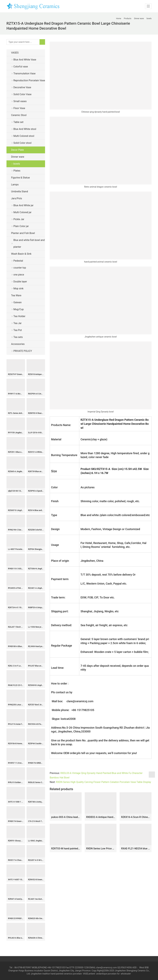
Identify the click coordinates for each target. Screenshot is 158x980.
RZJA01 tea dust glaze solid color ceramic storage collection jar (36, 899)
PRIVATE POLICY (25, 351)
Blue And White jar (23, 205)
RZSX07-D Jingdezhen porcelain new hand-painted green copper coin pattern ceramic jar (16, 510)
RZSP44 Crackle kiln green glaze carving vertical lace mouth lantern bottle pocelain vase (36, 744)
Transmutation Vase (24, 73)
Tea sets (18, 337)
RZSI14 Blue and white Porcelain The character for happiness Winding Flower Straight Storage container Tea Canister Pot (36, 510)
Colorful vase (21, 67)
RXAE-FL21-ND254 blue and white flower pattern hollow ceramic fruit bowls (136, 849)
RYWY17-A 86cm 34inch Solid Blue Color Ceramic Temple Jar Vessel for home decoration (16, 394)
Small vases (20, 101)
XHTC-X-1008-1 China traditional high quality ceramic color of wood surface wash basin (16, 802)
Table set (18, 122)
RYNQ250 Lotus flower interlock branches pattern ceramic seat (16, 705)
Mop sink (18, 288)
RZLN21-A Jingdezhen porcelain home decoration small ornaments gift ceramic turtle (36, 588)
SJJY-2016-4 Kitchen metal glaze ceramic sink (36, 433)
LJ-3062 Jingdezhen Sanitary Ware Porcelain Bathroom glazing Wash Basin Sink (36, 841)
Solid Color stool (22, 143)
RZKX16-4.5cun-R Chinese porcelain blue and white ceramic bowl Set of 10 (136, 817)
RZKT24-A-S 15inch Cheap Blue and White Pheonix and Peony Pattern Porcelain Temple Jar (16, 608)
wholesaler (126, 974)
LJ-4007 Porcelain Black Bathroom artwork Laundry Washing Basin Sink (16, 549)
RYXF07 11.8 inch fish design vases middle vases (16, 763)
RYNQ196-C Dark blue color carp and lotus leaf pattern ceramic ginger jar (16, 530)
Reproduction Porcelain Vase (29, 80)
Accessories (18, 344)
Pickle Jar (19, 219)
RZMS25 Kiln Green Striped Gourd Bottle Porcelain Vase (36, 918)
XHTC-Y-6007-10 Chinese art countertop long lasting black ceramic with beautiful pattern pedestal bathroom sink (16, 880)
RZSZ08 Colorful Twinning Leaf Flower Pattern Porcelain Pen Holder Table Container (36, 530)
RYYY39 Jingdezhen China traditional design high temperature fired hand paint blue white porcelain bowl (16, 433)
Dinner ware (18, 157)
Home (119, 19)
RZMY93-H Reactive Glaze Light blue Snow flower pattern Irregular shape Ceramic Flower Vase (36, 413)
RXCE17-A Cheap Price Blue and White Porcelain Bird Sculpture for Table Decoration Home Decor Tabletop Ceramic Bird (16, 860)
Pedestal (18, 261)
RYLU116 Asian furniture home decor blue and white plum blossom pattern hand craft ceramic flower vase (16, 724)
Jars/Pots (17, 198)
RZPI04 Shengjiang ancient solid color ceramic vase (36, 549)
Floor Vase (19, 108)
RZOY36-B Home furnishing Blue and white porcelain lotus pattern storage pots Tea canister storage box (16, 744)
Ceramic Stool (19, 115)
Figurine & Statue (20, 178)
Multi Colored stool (24, 136)
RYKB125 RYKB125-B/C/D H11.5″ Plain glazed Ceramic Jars (16, 918)
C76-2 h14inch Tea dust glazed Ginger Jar (36, 821)
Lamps (15, 185)
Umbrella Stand (20, 191)
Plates (17, 171)
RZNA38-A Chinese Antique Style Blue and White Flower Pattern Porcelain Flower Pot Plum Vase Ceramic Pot (36, 938)
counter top (20, 268)
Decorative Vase (22, 87)
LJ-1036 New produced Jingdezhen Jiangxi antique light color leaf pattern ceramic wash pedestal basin (36, 627)
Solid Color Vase (22, 94)
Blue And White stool (25, 129)
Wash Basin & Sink (21, 254)
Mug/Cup (19, 309)
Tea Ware (16, 295)
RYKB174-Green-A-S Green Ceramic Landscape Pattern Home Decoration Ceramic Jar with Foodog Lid (16, 821)
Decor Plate (17, 150)
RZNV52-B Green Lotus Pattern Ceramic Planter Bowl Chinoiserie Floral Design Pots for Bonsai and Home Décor (36, 880)
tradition (46, 974)
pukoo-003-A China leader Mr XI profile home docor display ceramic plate (66, 817)
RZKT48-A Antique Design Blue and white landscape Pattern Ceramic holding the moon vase (36, 802)
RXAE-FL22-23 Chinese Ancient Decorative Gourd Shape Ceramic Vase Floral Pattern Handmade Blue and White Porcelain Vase (16, 685)
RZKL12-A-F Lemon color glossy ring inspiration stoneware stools (16, 666)
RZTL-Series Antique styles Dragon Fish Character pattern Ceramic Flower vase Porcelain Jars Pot (16, 413)
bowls (17, 164)
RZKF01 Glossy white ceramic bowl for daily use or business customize (16, 841)
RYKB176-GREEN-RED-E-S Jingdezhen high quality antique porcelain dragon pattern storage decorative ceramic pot (36, 763)
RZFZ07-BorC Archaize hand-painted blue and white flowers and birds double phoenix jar (36, 705)
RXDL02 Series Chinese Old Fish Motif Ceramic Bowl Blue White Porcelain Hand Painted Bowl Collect (36, 782)
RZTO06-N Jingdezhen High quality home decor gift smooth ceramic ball (36, 569)
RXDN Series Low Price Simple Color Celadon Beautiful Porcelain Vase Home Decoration (101, 849)
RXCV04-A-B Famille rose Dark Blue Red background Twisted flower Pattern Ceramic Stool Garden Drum (36, 724)
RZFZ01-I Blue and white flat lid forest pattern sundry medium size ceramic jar (16, 452)
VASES (15, 53)
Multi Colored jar (22, 212)
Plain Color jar (21, 226)
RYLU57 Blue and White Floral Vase (36, 666)
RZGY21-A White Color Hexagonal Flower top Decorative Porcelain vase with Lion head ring (36, 452)
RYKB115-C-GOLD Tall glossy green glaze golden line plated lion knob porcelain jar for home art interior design (16, 569)
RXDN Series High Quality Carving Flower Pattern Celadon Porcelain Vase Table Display (104, 782)
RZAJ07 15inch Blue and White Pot (16, 627)
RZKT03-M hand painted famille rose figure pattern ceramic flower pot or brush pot (66, 849)
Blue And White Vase (25, 60)
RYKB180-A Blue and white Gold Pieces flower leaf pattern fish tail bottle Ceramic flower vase (16, 646)
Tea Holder (19, 316)
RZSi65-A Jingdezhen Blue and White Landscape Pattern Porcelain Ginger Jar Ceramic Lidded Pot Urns (16, 471)
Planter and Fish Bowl (23, 233)
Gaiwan (18, 302)
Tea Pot (18, 330)
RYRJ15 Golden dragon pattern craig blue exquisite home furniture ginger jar (16, 782)
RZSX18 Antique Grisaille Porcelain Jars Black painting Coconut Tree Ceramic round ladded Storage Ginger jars (36, 374)
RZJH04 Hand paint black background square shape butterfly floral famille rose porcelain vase (36, 646)
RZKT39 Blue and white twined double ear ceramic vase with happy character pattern (36, 471)
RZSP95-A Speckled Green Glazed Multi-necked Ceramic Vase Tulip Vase (36, 491)
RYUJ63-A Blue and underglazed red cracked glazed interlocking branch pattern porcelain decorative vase (16, 938)
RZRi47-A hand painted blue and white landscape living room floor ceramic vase (16, 899)
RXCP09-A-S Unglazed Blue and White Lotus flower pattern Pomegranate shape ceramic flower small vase (36, 394)
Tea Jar (18, 323)
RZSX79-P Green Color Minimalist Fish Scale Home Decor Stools (16, 374)
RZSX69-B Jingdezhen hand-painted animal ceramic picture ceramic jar (36, 685)
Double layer (20, 282)
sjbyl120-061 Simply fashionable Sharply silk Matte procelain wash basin (16, 491)
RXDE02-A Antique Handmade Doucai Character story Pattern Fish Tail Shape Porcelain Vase (101, 817)
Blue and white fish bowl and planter (29, 243)
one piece (19, 275)
